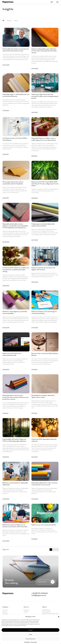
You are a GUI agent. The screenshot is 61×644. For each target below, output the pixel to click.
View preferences (30, 639)
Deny (31, 634)
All (3, 20)
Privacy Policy (34, 642)
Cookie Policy (27, 642)
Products (5, 610)
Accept (31, 630)
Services (5, 612)
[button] (59, 617)
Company (5, 614)
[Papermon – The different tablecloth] (8, 2)
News (16, 20)
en (52, 2)
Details (9, 20)
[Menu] (57, 2)
